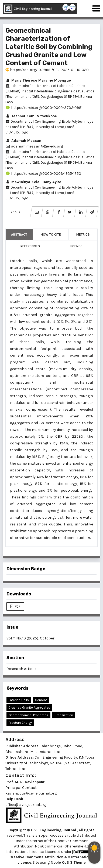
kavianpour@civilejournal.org (31, 793)
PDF (17, 606)
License (76, 246)
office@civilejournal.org (26, 805)
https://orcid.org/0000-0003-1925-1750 (43, 174)
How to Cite (51, 234)
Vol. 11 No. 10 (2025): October (30, 638)
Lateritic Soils (19, 700)
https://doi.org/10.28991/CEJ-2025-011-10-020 (47, 70)
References (30, 246)
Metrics (83, 234)
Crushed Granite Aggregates (29, 708)
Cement (41, 700)
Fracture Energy (20, 723)
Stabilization (64, 715)
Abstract (19, 234)
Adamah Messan (23, 141)
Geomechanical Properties (28, 715)
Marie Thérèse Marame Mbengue (38, 80)
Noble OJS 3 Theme (68, 862)
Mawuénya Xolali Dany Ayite (33, 182)
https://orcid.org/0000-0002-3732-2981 (44, 108)
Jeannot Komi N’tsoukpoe (31, 116)
